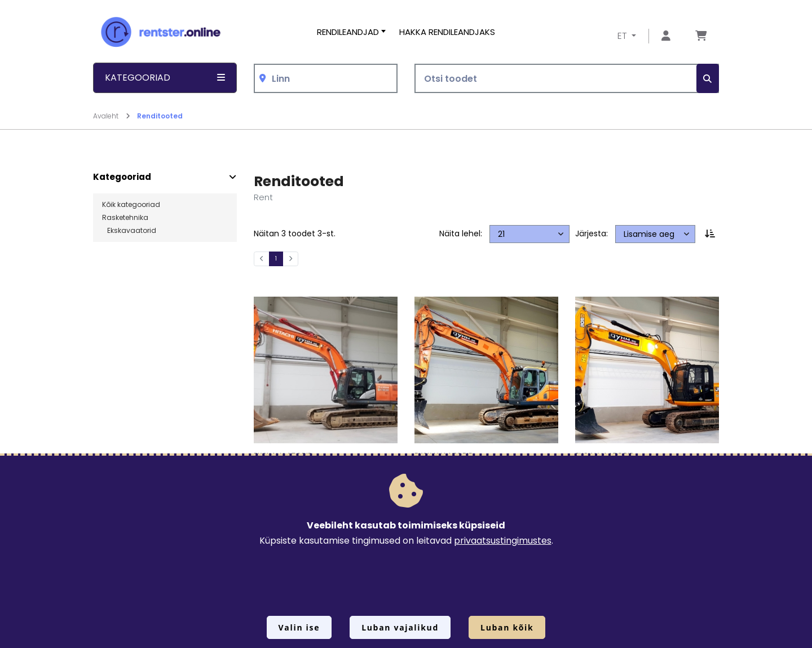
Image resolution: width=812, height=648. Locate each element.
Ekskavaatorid (129, 231)
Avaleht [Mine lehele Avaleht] (112, 116)
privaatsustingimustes (503, 541)
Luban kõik (507, 627)
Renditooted (160, 116)
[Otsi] (708, 79)
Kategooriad (122, 177)
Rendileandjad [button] (348, 32)
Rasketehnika (125, 218)
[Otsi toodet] (567, 79)
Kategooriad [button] (165, 78)
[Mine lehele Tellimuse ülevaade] (701, 36)
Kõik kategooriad (131, 205)
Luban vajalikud (400, 627)
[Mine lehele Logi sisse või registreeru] (666, 36)
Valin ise (299, 627)
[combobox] (326, 79)
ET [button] (623, 36)
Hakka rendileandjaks (447, 32)
